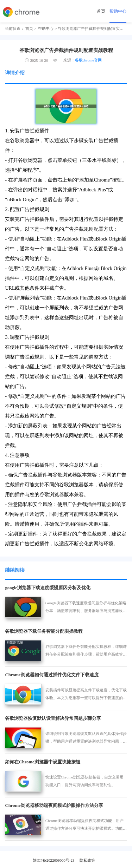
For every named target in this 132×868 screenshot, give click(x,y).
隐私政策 (87, 860)
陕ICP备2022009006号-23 (54, 860)
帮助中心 (118, 11)
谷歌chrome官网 (89, 60)
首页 (101, 11)
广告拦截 (30, 131)
